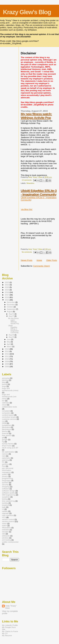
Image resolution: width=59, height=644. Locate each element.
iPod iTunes (7, 446)
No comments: (27, 252)
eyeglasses (7, 425)
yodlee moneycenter (10, 542)
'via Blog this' (27, 209)
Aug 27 (11, 316)
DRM (4, 423)
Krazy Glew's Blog (27, 12)
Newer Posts (27, 260)
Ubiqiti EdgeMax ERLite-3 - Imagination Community (39, 193)
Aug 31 (11, 314)
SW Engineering (9, 495)
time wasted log (8, 501)
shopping (6, 487)
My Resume (7, 635)
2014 (7, 349)
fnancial (5, 433)
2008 (7, 364)
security (5, 485)
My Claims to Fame (10, 631)
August (10, 312)
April (9, 344)
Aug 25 (11, 337)
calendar (6, 403)
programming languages (7, 479)
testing (5, 499)
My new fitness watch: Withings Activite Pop (36, 116)
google (5, 439)
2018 (7, 292)
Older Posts (52, 260)
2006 (7, 366)
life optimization (8, 452)
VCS (4, 517)
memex (5, 454)
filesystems (7, 429)
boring (5, 384)
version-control (8, 521)
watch (4, 525)
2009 (7, 361)
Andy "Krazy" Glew (11, 607)
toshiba (5, 503)
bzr (3, 401)
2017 (7, 295)
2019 (7, 290)
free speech (7, 435)
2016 (7, 297)
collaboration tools (9, 407)
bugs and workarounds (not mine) (9, 396)
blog (4, 382)
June (9, 339)
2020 (7, 287)
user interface (8, 515)
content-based (8, 415)
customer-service (9, 419)
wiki (4, 534)
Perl (4, 466)
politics (5, 474)
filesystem (6, 427)
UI (3, 509)
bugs (4, 386)
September (11, 309)
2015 (7, 300)
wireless (5, 538)
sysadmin (6, 497)
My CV (5, 633)
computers (6, 413)
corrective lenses (9, 417)
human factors (8, 444)
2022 (7, 285)
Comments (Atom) (41, 266)
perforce (5, 464)
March (10, 346)
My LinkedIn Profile (10, 625)
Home (39, 260)
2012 (7, 354)
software (6, 489)
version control (8, 519)
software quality (8, 493)
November (11, 305)
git (3, 437)
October (10, 307)
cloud (4, 405)
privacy (5, 476)
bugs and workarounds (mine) (10, 389)
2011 (7, 356)
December (11, 302)
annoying (6, 378)
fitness (5, 431)
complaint (6, 411)
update (5, 511)
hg (3, 442)
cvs (3, 421)
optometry (6, 458)
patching (6, 460)
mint (4, 456)
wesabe (5, 532)
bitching (5, 380)
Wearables (30, 183)
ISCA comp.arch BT (10, 448)
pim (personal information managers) (8, 470)
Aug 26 (11, 335)
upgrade (5, 513)
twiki (4, 507)
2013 (7, 351)
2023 (7, 282)
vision (4, 523)
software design (8, 491)
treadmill (6, 505)
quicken (5, 482)
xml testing (6, 540)
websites (6, 530)
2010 (7, 359)
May (9, 342)
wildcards (6, 536)
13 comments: (27, 180)
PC (3, 462)
